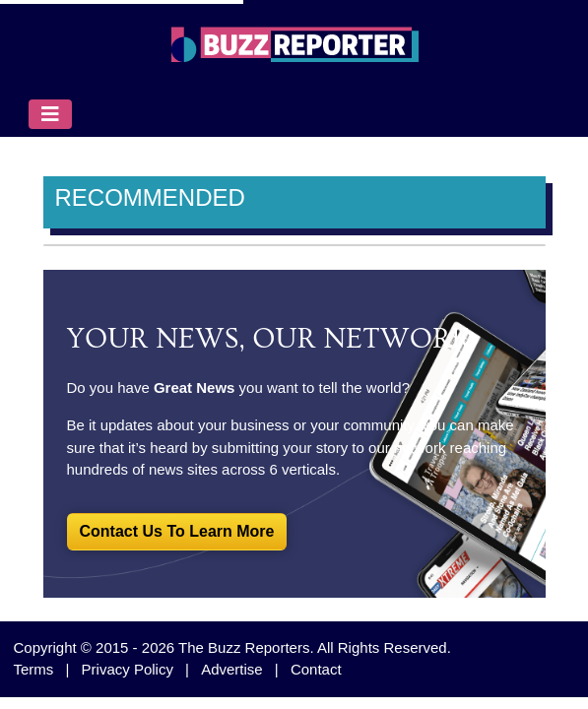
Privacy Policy (128, 669)
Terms (34, 669)
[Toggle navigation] (50, 114)
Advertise (232, 669)
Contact (316, 669)
